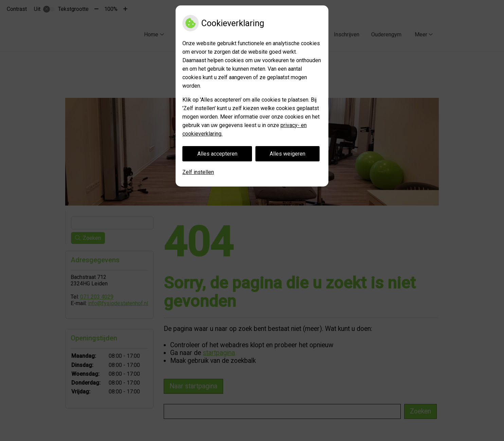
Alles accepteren (217, 154)
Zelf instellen (198, 172)
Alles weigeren (287, 154)
